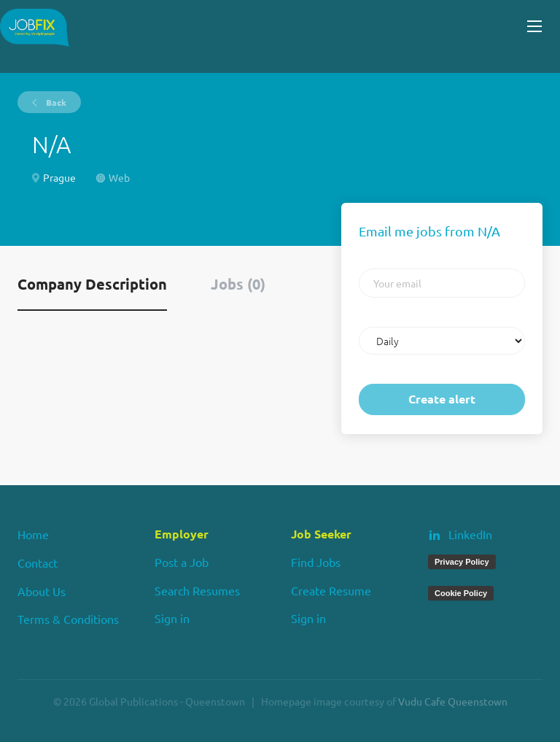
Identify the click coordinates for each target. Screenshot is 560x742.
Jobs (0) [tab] (238, 284)
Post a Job (182, 562)
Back (55, 102)
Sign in (172, 618)
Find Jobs (316, 562)
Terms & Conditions (68, 619)
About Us (42, 591)
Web (119, 177)
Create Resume (331, 590)
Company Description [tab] (92, 284)
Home (33, 534)
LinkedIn (470, 534)
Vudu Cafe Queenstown (453, 701)
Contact (38, 563)
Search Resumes (197, 590)
